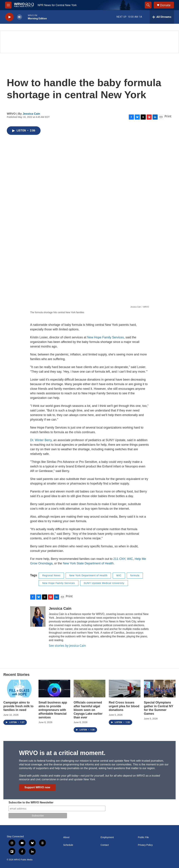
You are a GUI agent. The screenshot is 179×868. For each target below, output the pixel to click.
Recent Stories (16, 675)
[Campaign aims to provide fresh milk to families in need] (19, 689)
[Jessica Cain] (38, 616)
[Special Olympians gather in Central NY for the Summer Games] (160, 689)
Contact (105, 845)
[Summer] (89, 42)
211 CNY (119, 559)
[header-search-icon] (148, 5)
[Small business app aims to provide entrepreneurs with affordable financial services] (54, 689)
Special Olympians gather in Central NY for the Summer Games (159, 708)
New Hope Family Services (106, 337)
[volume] (20, 17)
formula (135, 575)
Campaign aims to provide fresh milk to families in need (18, 706)
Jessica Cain (31, 114)
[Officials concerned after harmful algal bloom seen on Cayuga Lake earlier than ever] (89, 689)
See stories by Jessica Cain (67, 645)
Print (168, 116)
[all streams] (162, 17)
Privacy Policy (145, 845)
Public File (143, 837)
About (66, 837)
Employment (107, 837)
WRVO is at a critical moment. (62, 753)
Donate (165, 5)
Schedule (68, 845)
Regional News (51, 575)
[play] (9, 17)
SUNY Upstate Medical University (104, 583)
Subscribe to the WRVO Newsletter (31, 802)
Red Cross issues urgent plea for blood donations (124, 706)
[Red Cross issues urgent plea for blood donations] (125, 689)
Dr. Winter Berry (41, 440)
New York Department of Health (88, 575)
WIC (130, 559)
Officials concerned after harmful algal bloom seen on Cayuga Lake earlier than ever (88, 710)
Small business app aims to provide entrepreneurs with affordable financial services (53, 710)
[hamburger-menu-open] (8, 5)
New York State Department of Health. (88, 563)
